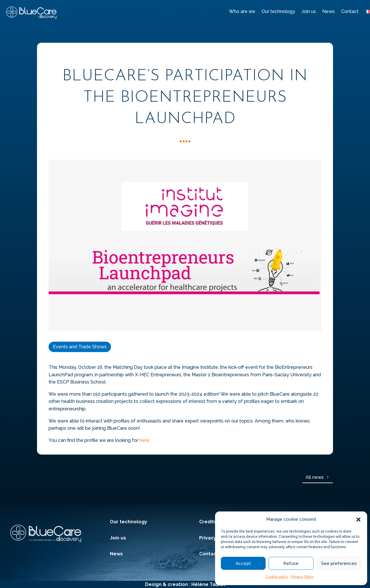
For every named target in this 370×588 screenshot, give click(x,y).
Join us (309, 11)
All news (315, 477)
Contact (350, 11)
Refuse (291, 563)
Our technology (278, 11)
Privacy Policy (302, 577)
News (329, 11)
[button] (358, 520)
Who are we (242, 11)
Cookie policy (277, 577)
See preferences (339, 563)
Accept (243, 563)
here (144, 440)
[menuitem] (367, 13)
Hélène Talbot (208, 584)
